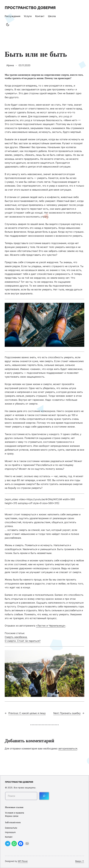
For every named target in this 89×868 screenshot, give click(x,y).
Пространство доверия (30, 8)
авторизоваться (68, 749)
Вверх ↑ (80, 861)
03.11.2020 (24, 65)
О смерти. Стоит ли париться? (23, 641)
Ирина (10, 65)
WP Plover (23, 861)
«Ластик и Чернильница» (51, 626)
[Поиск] (44, 796)
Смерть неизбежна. (16, 637)
